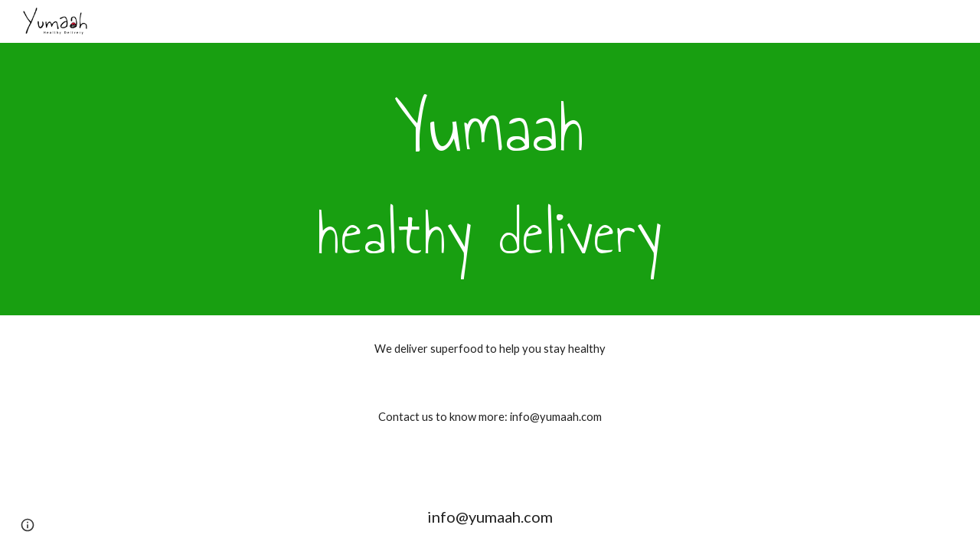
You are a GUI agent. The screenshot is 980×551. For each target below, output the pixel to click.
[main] (490, 179)
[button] (28, 525)
